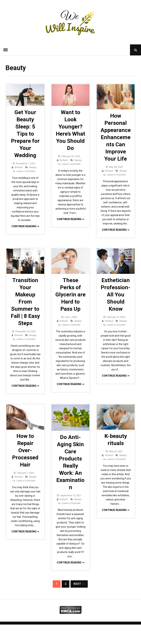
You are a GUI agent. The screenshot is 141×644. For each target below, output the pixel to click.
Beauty (33, 167)
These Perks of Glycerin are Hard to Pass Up (70, 294)
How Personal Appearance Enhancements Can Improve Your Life (116, 137)
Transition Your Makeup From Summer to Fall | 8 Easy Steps (25, 302)
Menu (6, 50)
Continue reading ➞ (25, 226)
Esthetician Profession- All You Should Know (116, 294)
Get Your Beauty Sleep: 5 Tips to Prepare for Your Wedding (25, 134)
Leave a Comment (26, 171)
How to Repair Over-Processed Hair (25, 450)
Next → (79, 584)
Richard (19, 167)
